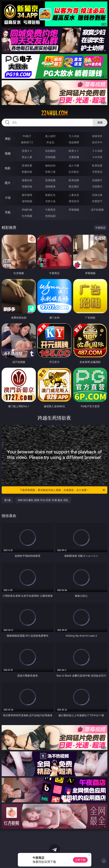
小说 (8, 198)
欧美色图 (74, 180)
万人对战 (74, 136)
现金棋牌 (74, 142)
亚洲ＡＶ (27, 151)
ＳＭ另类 (97, 157)
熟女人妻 (27, 157)
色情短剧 (50, 216)
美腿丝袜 (27, 186)
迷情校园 (27, 201)
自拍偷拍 (50, 151)
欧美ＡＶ (74, 151)
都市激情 (27, 195)
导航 (8, 212)
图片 (8, 183)
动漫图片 (97, 180)
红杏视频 (27, 216)
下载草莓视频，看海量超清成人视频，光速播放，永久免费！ (63, 490)
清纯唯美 (50, 186)
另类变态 (97, 172)
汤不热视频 (97, 210)
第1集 (8, 500)
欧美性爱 (97, 165)
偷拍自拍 (50, 165)
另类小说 (50, 201)
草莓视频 (74, 210)
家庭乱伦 (50, 195)
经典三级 (50, 172)
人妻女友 (74, 195)
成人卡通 (74, 165)
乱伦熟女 (74, 172)
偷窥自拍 (27, 180)
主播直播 (74, 157)
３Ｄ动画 (97, 151)
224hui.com (54, 113)
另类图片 (97, 186)
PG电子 (27, 136)
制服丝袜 (27, 172)
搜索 (100, 122)
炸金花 (50, 142)
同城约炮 (27, 210)
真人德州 (50, 136)
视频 (8, 153)
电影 (8, 168)
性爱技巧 (97, 201)
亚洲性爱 (27, 165)
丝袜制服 (50, 157)
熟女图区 (74, 186)
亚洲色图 (50, 180)
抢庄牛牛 (97, 142)
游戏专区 (97, 136)
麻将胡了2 (27, 142)
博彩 (8, 139)
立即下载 (80, 860)
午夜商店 (50, 210)
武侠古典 (97, 195)
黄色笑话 (74, 201)
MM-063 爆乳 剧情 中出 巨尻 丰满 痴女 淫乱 (43, 500)
